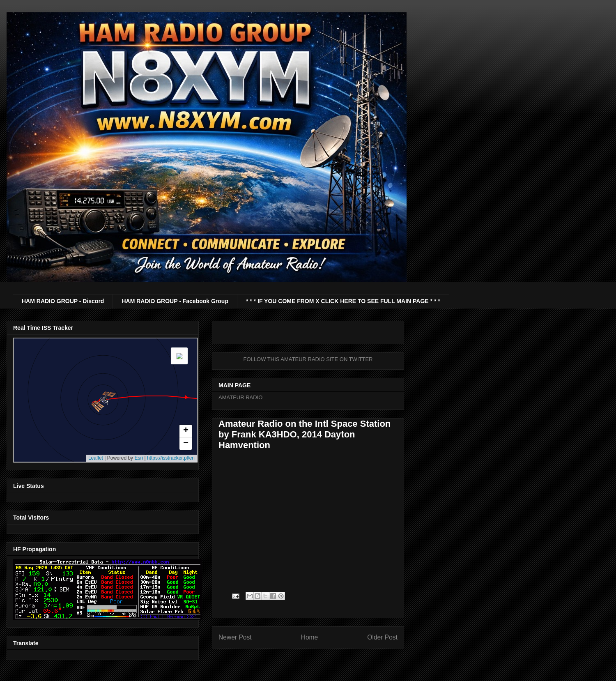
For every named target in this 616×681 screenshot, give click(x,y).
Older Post (382, 637)
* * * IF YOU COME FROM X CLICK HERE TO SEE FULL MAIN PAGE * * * (343, 301)
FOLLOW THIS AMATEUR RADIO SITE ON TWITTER (308, 359)
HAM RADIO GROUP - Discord (63, 301)
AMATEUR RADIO (240, 397)
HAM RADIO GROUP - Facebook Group (175, 301)
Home (310, 637)
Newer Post (235, 637)
